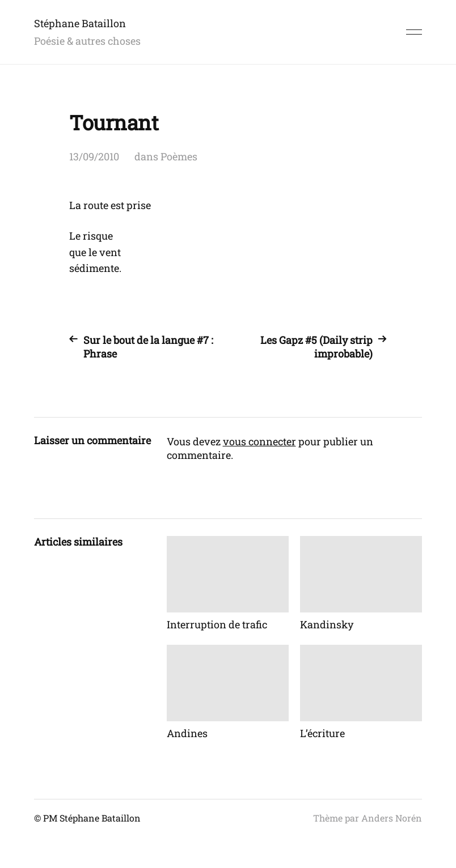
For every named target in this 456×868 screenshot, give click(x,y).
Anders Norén (392, 818)
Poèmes (179, 156)
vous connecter (259, 441)
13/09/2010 (94, 156)
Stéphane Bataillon (80, 23)
